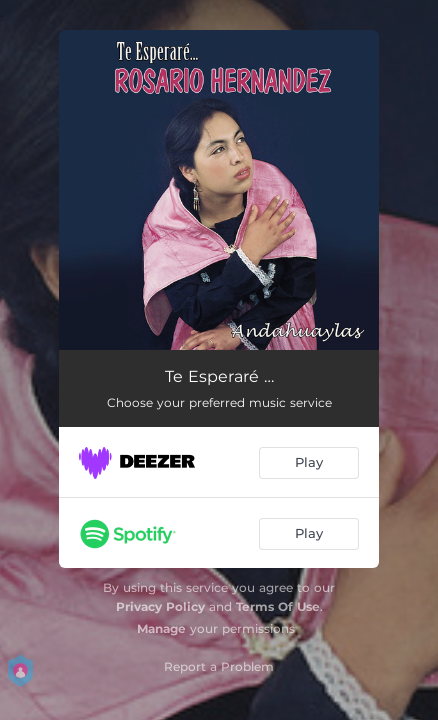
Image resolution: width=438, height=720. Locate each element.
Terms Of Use (278, 606)
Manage (161, 628)
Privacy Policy (160, 606)
